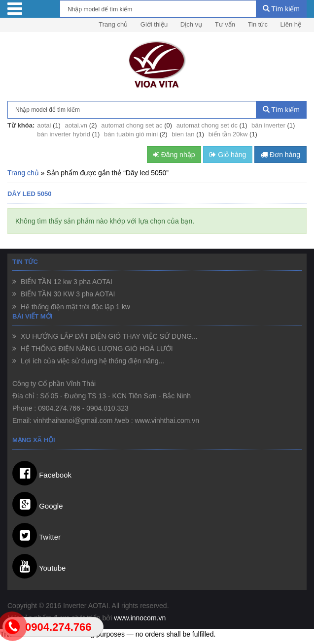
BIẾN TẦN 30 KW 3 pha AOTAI (67, 294)
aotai (44, 125)
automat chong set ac (132, 125)
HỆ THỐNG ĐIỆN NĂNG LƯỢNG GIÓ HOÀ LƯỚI (96, 349)
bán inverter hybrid (64, 134)
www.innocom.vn (140, 618)
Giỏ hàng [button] (228, 155)
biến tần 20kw (228, 134)
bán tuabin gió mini (131, 134)
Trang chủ (113, 24)
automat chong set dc (207, 125)
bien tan (183, 134)
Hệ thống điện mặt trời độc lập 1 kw (74, 307)
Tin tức (258, 24)
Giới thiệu (154, 24)
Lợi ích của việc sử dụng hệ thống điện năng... (91, 361)
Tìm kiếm (281, 9)
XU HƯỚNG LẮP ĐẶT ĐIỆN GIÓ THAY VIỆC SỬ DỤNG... (108, 336)
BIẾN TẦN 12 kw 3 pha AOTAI (66, 282)
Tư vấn (225, 24)
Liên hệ (291, 24)
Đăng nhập (174, 155)
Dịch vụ (191, 24)
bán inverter (268, 125)
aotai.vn (76, 125)
